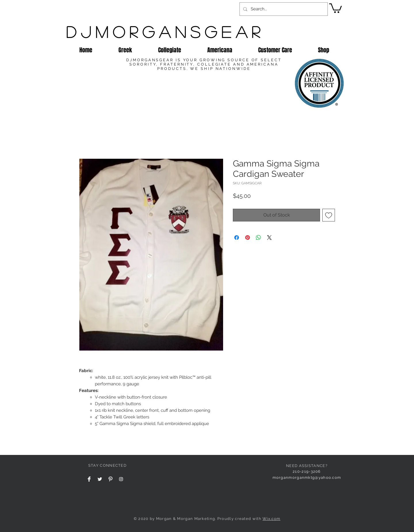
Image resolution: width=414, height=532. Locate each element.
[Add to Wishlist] (329, 215)
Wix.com (271, 519)
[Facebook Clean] (89, 479)
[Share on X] (269, 238)
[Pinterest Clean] (110, 479)
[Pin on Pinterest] (248, 238)
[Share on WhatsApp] (258, 238)
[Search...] (283, 9)
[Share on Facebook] (237, 238)
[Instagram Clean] (121, 479)
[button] (336, 8)
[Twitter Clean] (100, 479)
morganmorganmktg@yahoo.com (307, 478)
